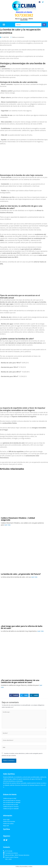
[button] (4, 24)
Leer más (7, 525)
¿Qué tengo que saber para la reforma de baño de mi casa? (22, 627)
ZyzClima (6, 829)
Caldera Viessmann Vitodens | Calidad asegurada (18, 519)
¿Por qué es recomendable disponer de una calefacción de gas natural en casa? (20, 681)
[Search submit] (44, 25)
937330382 (24, 15)
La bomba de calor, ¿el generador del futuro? (21, 574)
